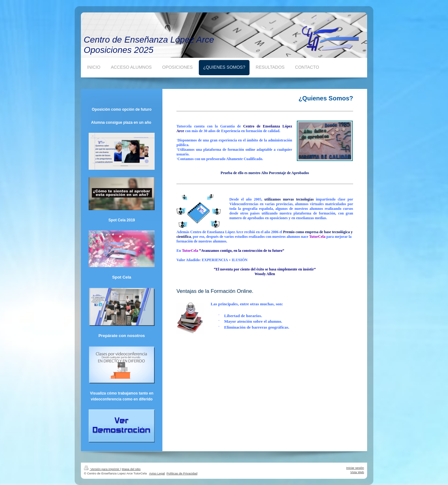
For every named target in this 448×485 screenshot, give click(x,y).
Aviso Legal (157, 473)
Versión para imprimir (102, 469)
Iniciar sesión (355, 468)
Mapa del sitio (131, 469)
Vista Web (357, 472)
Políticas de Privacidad (182, 473)
